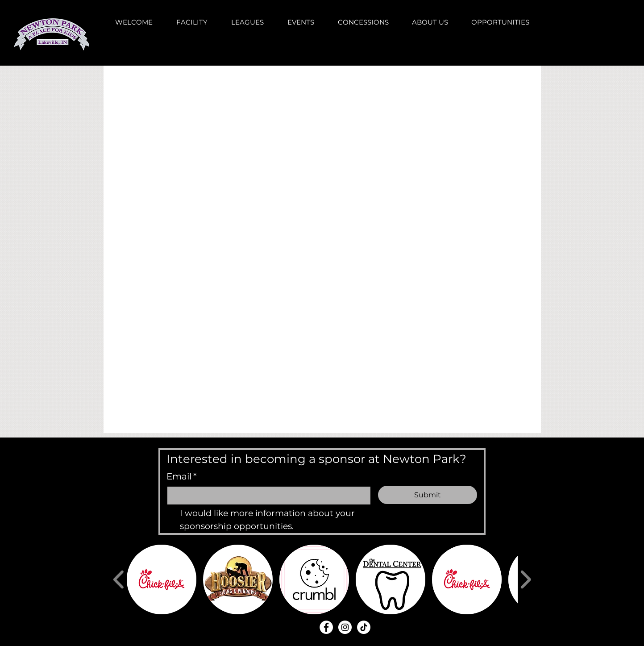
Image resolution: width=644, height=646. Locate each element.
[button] (162, 579)
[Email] (266, 496)
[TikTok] (364, 627)
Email (182, 477)
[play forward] (526, 579)
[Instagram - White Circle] (345, 627)
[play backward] (119, 579)
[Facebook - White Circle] (326, 627)
